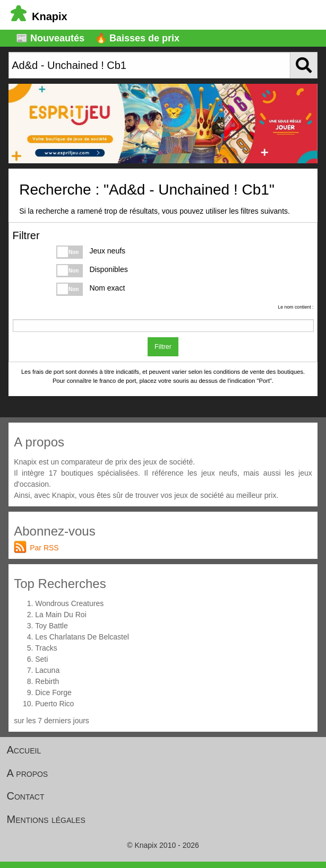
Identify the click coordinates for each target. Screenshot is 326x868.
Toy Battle (51, 626)
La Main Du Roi (61, 615)
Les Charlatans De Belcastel (82, 637)
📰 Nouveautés (50, 38)
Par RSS (44, 548)
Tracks (46, 648)
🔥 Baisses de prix (137, 38)
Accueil (24, 750)
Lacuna (47, 670)
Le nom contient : (295, 307)
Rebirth (47, 681)
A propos (28, 773)
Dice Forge (53, 692)
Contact (26, 796)
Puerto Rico (54, 704)
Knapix (39, 16)
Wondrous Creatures (69, 603)
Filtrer (163, 347)
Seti (41, 659)
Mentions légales (46, 819)
